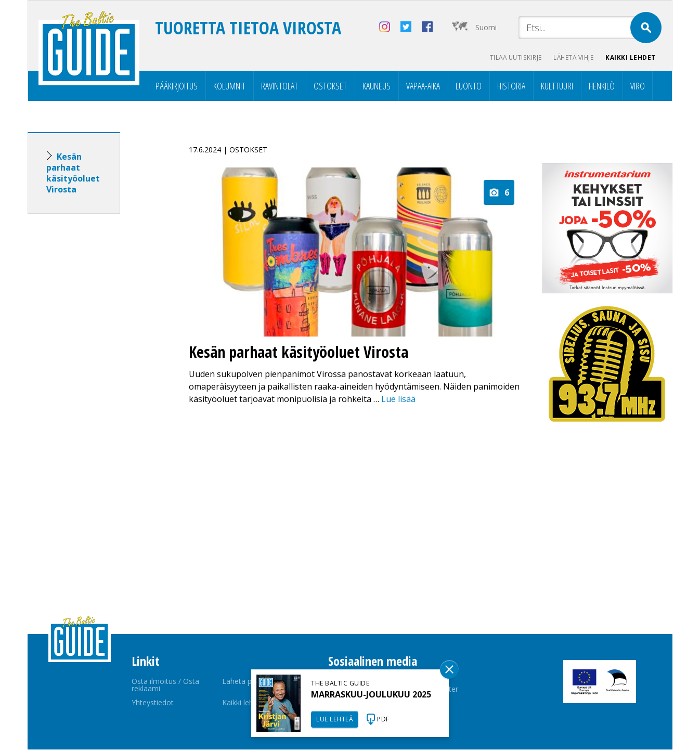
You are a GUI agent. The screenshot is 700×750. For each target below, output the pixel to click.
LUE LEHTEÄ (335, 719)
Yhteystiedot (153, 703)
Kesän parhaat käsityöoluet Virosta (73, 173)
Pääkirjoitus (177, 86)
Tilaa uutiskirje (511, 57)
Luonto (469, 86)
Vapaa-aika (423, 86)
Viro (638, 86)
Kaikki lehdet (631, 57)
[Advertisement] (93, 386)
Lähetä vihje (572, 57)
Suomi (486, 27)
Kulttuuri (557, 86)
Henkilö (602, 86)
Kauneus (377, 86)
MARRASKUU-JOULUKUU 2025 (371, 694)
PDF (383, 719)
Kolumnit (229, 86)
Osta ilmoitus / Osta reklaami (165, 685)
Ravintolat (280, 86)
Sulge (449, 669)
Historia (511, 86)
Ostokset (330, 86)
